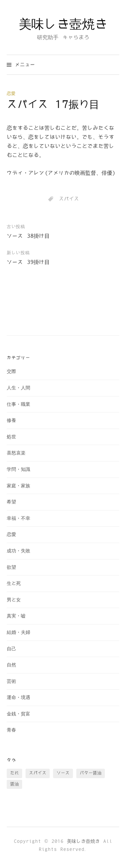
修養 (11, 420)
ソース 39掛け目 (28, 262)
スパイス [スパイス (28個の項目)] (38, 773)
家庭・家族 (18, 486)
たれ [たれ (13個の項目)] (14, 773)
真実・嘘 (16, 616)
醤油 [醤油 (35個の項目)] (14, 784)
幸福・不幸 (18, 518)
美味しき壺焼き (63, 24)
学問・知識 (18, 469)
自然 (11, 665)
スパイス (69, 199)
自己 (11, 649)
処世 (11, 437)
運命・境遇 (18, 697)
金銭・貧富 (18, 714)
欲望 (11, 567)
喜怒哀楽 (16, 453)
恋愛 (11, 94)
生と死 (14, 583)
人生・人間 (18, 388)
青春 (11, 730)
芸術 (11, 681)
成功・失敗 (18, 551)
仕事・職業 (18, 404)
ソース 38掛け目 (28, 236)
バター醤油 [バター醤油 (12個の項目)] (91, 773)
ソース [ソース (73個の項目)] (63, 773)
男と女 (14, 600)
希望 (11, 502)
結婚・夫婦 (18, 632)
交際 (11, 371)
